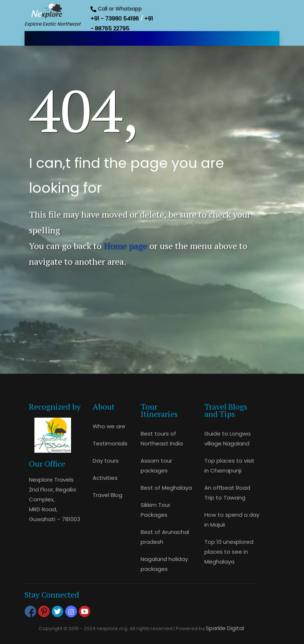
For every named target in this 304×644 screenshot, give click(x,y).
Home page (125, 246)
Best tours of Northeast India (162, 438)
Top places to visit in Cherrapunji (229, 466)
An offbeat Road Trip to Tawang (227, 493)
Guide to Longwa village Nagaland (227, 438)
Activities (105, 478)
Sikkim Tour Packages (155, 510)
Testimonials (110, 443)
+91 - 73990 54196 (115, 18)
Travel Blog (107, 495)
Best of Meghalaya (166, 488)
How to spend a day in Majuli (232, 520)
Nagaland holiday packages (164, 564)
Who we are (109, 426)
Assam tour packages (156, 466)
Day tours (106, 461)
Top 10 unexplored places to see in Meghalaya (229, 552)
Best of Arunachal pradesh (165, 537)
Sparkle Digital (225, 628)
